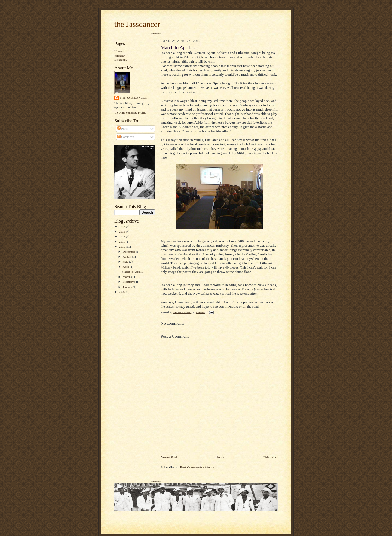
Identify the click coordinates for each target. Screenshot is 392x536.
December (129, 252)
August (128, 257)
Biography (121, 60)
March (127, 277)
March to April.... (133, 272)
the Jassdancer (137, 24)
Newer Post (169, 457)
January (128, 287)
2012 (122, 236)
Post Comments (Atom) (197, 467)
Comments (126, 137)
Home (118, 51)
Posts (122, 129)
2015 (122, 226)
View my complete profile (130, 112)
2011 (122, 242)
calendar (120, 56)
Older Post (270, 457)
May (126, 261)
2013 (122, 232)
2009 (122, 292)
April (126, 267)
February (129, 282)
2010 (122, 246)
